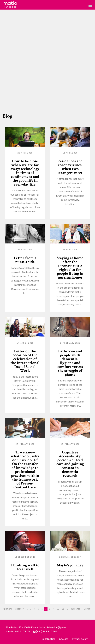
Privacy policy (80, 639)
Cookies (64, 639)
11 (63, 609)
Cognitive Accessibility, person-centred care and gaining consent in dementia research (70, 464)
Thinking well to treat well (25, 567)
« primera (7, 609)
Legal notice (49, 639)
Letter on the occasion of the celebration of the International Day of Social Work (25, 361)
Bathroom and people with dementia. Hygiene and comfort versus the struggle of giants (70, 363)
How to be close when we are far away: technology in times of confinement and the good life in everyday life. (25, 173)
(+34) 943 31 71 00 (19, 631)
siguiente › (76, 609)
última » (88, 609)
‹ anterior (19, 609)
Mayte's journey (70, 565)
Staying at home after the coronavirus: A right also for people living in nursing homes (70, 268)
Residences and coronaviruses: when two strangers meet (70, 167)
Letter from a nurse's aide (25, 260)
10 (58, 609)
